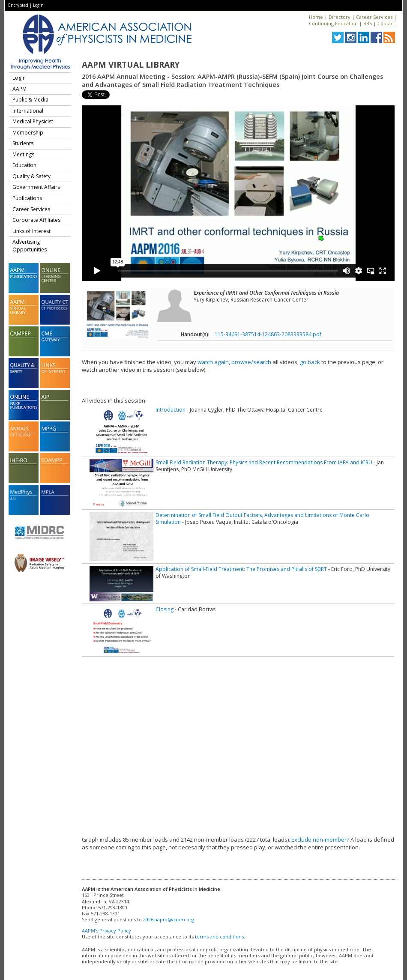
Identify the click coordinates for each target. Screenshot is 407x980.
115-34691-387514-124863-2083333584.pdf (268, 334)
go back (310, 362)
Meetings (23, 154)
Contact (386, 23)
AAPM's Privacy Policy (106, 931)
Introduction (171, 410)
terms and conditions (219, 937)
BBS (368, 23)
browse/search (251, 362)
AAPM (19, 89)
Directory (340, 17)
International (28, 111)
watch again (213, 362)
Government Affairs (36, 187)
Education (24, 165)
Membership (28, 133)
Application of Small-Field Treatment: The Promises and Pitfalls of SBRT (241, 569)
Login (38, 5)
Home (316, 17)
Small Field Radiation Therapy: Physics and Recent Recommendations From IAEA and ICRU (264, 462)
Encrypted (18, 5)
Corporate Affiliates (36, 220)
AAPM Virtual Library (131, 65)
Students (23, 143)
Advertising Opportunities (30, 246)
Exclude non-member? (320, 840)
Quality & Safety (31, 176)
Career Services (374, 17)
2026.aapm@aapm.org (169, 919)
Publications (27, 198)
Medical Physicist (33, 121)
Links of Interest (31, 231)
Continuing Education (333, 23)
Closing (165, 609)
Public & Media (30, 100)
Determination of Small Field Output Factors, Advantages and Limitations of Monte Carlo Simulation (262, 518)
